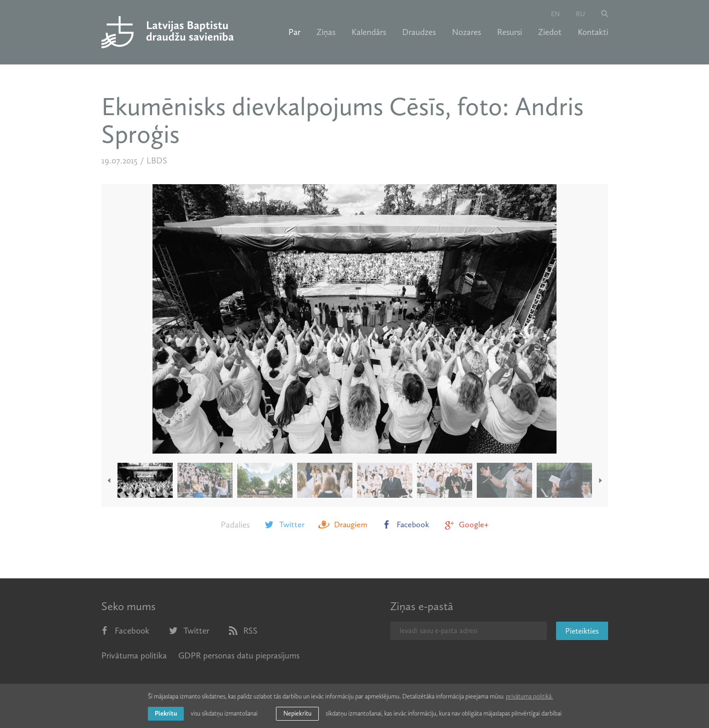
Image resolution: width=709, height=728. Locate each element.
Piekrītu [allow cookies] (166, 713)
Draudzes (419, 32)
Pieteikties (582, 631)
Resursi (510, 32)
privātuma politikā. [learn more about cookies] (529, 696)
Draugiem (343, 524)
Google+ (466, 524)
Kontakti (593, 32)
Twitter (284, 524)
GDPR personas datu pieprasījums (239, 655)
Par (294, 32)
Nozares (466, 32)
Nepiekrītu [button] (297, 713)
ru (580, 14)
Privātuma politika (134, 655)
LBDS (157, 160)
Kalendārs (369, 32)
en (555, 14)
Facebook (405, 524)
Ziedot (550, 32)
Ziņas (326, 32)
